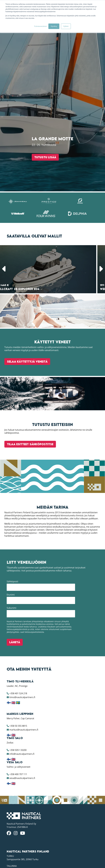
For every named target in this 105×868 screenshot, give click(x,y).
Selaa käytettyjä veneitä (27, 805)
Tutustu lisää (42, 512)
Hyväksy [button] (54, 26)
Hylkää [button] (66, 26)
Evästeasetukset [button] (41, 26)
